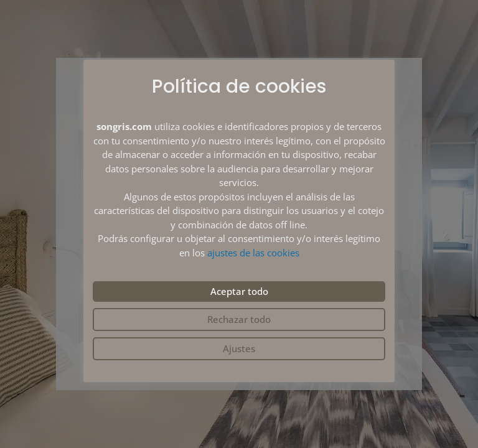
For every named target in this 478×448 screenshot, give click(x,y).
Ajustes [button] (239, 348)
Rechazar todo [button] (239, 319)
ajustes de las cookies (253, 253)
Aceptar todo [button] (239, 291)
